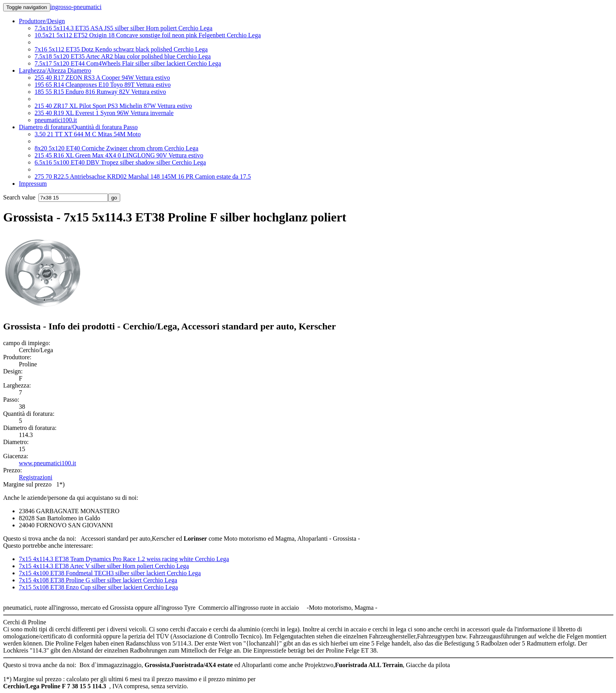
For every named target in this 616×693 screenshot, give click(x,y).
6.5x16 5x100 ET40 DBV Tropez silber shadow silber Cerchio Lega (120, 162)
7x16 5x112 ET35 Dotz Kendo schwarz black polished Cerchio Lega (121, 49)
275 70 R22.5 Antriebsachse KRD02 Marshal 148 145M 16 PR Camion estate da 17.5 (143, 176)
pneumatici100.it (56, 120)
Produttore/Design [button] (42, 21)
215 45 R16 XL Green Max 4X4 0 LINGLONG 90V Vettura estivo (119, 155)
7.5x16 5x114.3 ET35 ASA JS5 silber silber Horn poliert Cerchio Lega (124, 28)
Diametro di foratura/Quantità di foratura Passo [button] (78, 127)
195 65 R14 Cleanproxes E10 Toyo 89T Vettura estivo (103, 85)
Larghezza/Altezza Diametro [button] (55, 70)
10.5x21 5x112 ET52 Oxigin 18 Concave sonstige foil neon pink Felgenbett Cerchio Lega (148, 35)
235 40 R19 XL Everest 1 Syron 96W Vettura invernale (104, 113)
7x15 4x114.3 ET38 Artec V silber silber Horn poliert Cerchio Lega (104, 566)
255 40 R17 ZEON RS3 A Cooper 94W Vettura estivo (102, 78)
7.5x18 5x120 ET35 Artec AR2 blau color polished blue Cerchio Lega (123, 56)
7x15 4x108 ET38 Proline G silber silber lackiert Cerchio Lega (98, 580)
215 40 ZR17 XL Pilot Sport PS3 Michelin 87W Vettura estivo (113, 106)
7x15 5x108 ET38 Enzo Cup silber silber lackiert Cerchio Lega (98, 587)
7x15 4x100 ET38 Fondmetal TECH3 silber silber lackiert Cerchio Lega (110, 573)
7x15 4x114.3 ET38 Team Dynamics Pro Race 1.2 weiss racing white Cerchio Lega (124, 559)
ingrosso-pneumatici (76, 7)
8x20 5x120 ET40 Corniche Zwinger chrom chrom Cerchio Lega (116, 148)
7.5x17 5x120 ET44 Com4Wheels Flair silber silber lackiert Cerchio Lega (128, 63)
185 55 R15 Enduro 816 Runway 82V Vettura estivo (100, 92)
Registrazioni (36, 477)
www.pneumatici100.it (48, 463)
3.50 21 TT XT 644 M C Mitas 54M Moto (88, 134)
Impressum (33, 184)
